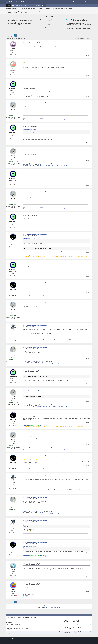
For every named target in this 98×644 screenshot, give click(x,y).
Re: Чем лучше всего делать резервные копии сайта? (37, 42)
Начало (8, 5)
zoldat (13, 49)
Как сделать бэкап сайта (12, 632)
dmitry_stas (13, 241)
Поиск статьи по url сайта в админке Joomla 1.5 (17, 628)
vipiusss (13, 332)
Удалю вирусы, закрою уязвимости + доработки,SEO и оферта (35, 119)
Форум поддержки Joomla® (16, 2)
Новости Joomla (49, 16)
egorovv (10, 633)
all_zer (76, 618)
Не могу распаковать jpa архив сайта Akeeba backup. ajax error (21, 621)
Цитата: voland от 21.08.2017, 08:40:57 (29, 394)
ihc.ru (24, 118)
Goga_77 (13, 570)
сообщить (49, 25)
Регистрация (19, 5)
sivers (13, 590)
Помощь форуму (74, 639)
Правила (38, 5)
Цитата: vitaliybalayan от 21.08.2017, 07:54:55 (31, 238)
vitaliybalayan (13, 88)
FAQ (26, 5)
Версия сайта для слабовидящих (14, 625)
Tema (10, 629)
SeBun (76, 632)
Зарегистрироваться (55, 607)
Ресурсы (31, 5)
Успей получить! (43, 255)
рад (49, 23)
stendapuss (77, 622)
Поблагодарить (64, 119)
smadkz (10, 622)
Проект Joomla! (49, 22)
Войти (47, 607)
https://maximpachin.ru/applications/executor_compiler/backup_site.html (47, 567)
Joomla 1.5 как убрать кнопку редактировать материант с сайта (21, 617)
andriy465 (11, 619)
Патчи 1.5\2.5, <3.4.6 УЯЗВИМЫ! (54, 119)
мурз (13, 68)
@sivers (32, 594)
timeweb (42, 118)
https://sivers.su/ (26, 596)
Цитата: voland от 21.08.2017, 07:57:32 (29, 130)
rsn (75, 629)
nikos (10, 626)
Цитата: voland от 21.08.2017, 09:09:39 (29, 524)
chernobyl (76, 625)
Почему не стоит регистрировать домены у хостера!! (33, 117)
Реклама (80, 639)
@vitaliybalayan (26, 399)
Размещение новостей (87, 639)
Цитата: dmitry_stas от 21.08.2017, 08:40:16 (30, 374)
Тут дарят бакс (26, 255)
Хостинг (43, 5)
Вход (13, 5)
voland (13, 109)
